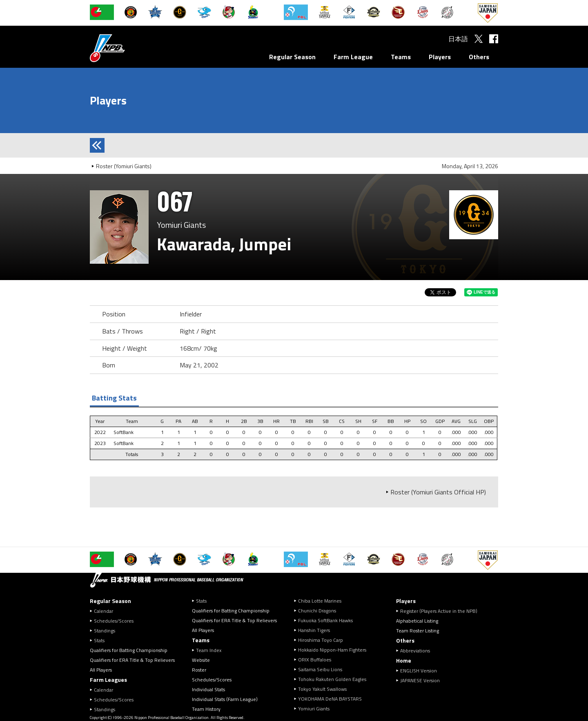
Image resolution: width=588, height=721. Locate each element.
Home (404, 660)
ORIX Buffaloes (315, 660)
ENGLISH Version (419, 671)
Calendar (104, 611)
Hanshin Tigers (314, 630)
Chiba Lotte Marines (320, 601)
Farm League (353, 57)
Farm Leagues (108, 680)
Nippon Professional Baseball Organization (128, 48)
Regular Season (292, 57)
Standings (105, 631)
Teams (401, 57)
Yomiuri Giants (314, 709)
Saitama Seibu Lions (320, 669)
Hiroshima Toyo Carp (321, 640)
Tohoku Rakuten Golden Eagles (332, 679)
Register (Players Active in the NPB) (441, 611)
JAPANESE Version (420, 680)
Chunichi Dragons (317, 611)
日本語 (458, 39)
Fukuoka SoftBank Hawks (325, 620)
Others (479, 57)
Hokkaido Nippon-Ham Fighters (332, 650)
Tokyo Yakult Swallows (322, 689)
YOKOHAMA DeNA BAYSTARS (330, 699)
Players (440, 57)
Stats (99, 640)
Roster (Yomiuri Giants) (124, 166)
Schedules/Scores (114, 621)
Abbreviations (415, 651)
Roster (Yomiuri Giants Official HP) (438, 492)
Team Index (209, 650)
